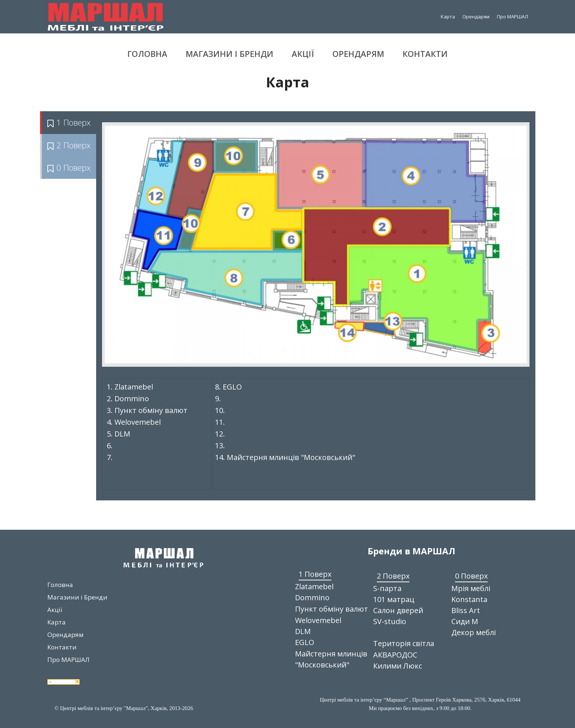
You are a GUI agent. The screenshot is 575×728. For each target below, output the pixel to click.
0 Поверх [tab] (69, 167)
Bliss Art (466, 610)
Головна (147, 54)
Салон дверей (398, 610)
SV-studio (390, 621)
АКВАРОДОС (395, 655)
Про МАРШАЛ (512, 17)
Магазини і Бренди (230, 54)
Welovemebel (318, 620)
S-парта (387, 588)
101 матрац (394, 599)
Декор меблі (474, 632)
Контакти (425, 54)
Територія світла (404, 643)
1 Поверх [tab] (69, 122)
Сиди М (465, 621)
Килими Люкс (398, 666)
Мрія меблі (471, 588)
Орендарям (476, 17)
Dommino (312, 597)
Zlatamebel (314, 586)
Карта (448, 17)
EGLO (305, 642)
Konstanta (469, 599)
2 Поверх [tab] (69, 145)
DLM (303, 631)
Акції (303, 54)
